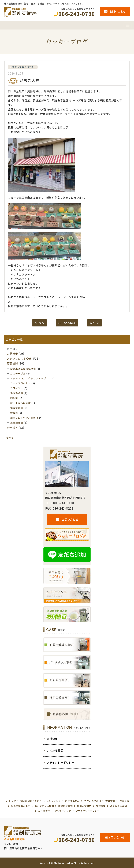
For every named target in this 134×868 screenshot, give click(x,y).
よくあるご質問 (118, 806)
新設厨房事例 (66, 806)
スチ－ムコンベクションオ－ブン (30, 378)
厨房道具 (12, 428)
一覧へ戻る (67, 323)
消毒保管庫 (17, 408)
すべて (10, 438)
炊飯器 (14, 413)
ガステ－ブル (18, 373)
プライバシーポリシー (59, 762)
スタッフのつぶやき (23, 67)
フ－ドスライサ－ (21, 383)
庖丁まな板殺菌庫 (21, 403)
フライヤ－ (17, 388)
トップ (12, 801)
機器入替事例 (84, 806)
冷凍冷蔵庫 (17, 393)
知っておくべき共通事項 (24, 418)
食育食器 (110, 801)
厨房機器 (12, 363)
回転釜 (14, 398)
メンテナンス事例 (44, 806)
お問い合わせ (67, 519)
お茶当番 (12, 354)
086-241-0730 (74, 840)
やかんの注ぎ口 (92, 801)
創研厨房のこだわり (31, 801)
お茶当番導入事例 (21, 806)
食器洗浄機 (17, 422)
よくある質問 (53, 750)
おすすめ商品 (72, 801)
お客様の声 (44, 811)
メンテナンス (54, 801)
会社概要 (51, 739)
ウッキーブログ (63, 811)
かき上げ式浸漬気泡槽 (23, 369)
